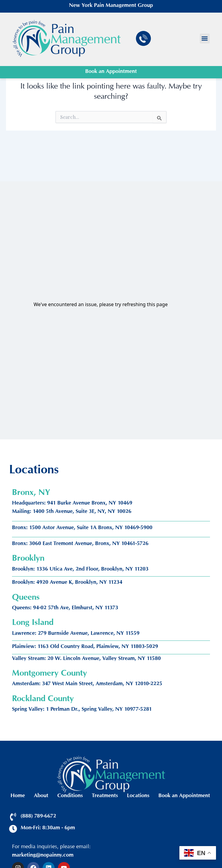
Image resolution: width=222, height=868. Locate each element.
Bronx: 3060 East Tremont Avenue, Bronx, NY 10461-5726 (80, 544)
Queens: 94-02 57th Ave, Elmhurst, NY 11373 (65, 608)
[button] (205, 39)
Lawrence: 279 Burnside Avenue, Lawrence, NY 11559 (76, 634)
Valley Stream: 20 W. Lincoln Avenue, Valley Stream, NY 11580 (86, 659)
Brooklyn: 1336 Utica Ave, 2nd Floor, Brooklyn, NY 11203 (80, 570)
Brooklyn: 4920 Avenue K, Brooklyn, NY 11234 (67, 583)
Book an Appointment (111, 72)
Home (18, 796)
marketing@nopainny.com (43, 856)
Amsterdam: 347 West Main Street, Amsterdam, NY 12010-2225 (87, 684)
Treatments (105, 796)
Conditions (70, 796)
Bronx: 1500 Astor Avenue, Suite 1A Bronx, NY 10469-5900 (82, 528)
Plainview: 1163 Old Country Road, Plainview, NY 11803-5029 (85, 647)
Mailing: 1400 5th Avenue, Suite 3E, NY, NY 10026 (72, 512)
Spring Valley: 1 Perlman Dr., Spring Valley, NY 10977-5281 (82, 710)
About (41, 796)
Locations (138, 796)
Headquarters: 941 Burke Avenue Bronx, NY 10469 (72, 504)
